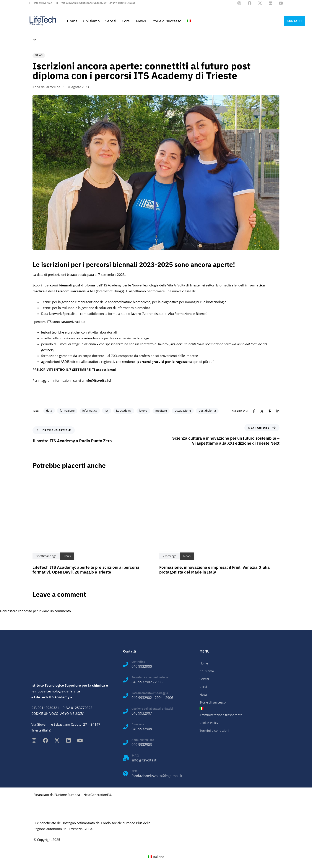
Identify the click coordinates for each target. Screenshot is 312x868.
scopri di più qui (201, 362)
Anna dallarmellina (46, 87)
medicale (161, 411)
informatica (90, 411)
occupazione (183, 411)
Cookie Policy (209, 723)
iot (107, 411)
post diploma (207, 411)
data (49, 411)
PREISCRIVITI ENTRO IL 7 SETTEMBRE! (62, 370)
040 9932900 (142, 666)
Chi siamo (91, 21)
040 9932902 (142, 682)
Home (72, 21)
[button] (34, 40)
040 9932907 (142, 713)
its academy (124, 411)
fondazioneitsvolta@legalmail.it (157, 776)
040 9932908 (142, 729)
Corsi (126, 21)
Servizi (111, 21)
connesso (25, 611)
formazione (67, 411)
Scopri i (64, 285)
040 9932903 (142, 745)
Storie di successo (166, 21)
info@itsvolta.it (144, 760)
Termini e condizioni (214, 731)
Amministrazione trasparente (221, 715)
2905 (159, 682)
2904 (159, 698)
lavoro (143, 411)
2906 (169, 698)
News (141, 21)
